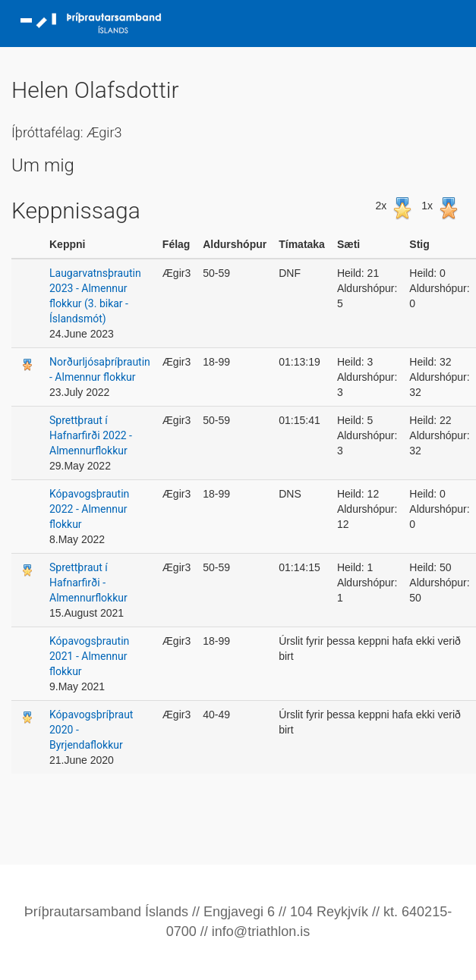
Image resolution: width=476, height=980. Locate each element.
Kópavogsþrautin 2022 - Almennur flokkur (89, 509)
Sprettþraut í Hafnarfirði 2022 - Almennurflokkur (91, 435)
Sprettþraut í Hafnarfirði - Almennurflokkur (88, 583)
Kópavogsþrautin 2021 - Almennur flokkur (89, 656)
